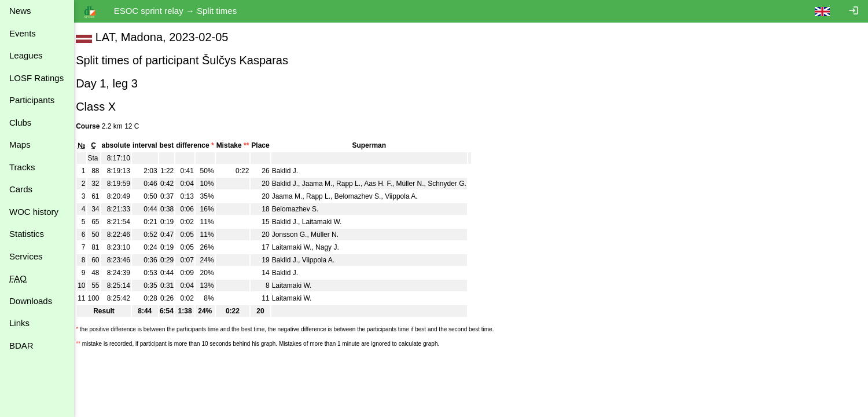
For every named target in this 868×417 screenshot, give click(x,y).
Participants (32, 100)
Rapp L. (356, 184)
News (20, 11)
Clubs (20, 122)
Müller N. (417, 184)
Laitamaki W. (330, 222)
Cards (21, 189)
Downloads (31, 301)
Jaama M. (325, 184)
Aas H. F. (386, 184)
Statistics (27, 234)
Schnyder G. (455, 184)
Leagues (26, 55)
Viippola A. (409, 196)
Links (19, 323)
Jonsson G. (297, 235)
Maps (20, 145)
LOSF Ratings (36, 78)
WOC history (34, 212)
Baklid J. (293, 171)
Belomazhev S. (365, 196)
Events (23, 33)
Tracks (22, 167)
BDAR (21, 345)
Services (26, 256)
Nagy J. (335, 247)
